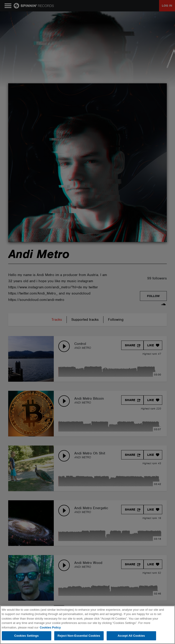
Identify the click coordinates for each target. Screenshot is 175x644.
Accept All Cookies (131, 636)
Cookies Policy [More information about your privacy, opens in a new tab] (50, 627)
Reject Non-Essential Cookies (79, 636)
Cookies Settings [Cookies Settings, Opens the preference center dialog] (26, 636)
